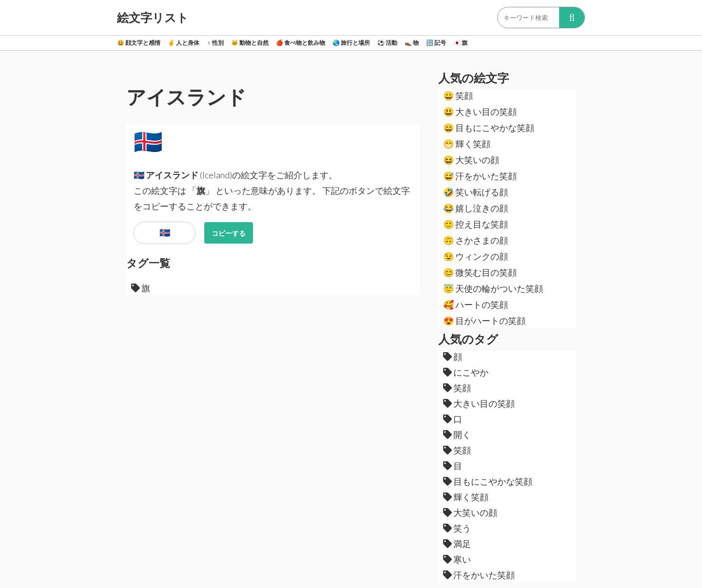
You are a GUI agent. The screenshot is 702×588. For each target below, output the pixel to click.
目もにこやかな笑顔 (489, 128)
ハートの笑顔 (476, 304)
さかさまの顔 (476, 240)
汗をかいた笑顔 (480, 176)
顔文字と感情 (139, 43)
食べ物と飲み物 (301, 43)
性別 (215, 43)
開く (457, 435)
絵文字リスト (153, 18)
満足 (457, 544)
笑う (457, 528)
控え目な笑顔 (476, 224)
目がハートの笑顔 (484, 321)
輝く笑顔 (467, 144)
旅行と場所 (351, 43)
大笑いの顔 (471, 160)
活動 (387, 43)
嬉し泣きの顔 (476, 208)
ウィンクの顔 (476, 256)
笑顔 (458, 95)
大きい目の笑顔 (480, 112)
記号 (436, 43)
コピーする (229, 233)
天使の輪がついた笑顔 (493, 288)
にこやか (466, 372)
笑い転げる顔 (476, 192)
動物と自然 (250, 43)
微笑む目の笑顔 (480, 272)
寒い (457, 559)
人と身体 (184, 43)
